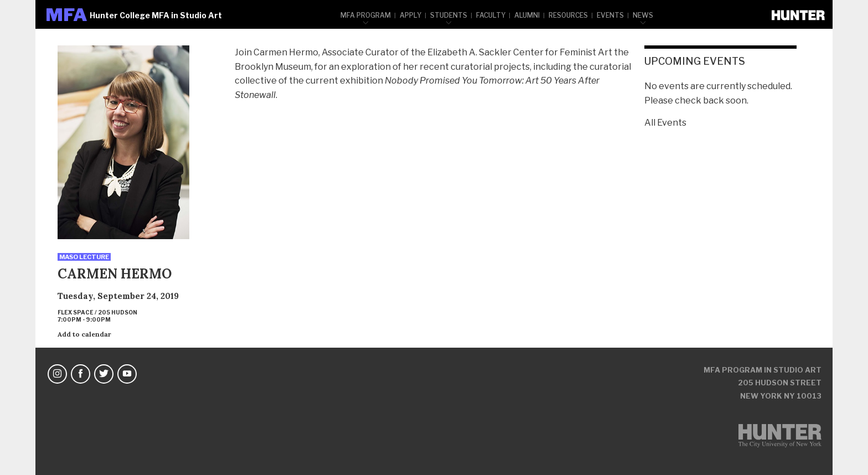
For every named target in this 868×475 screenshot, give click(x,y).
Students (449, 15)
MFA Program (366, 15)
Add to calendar (84, 334)
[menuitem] (366, 14)
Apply (410, 15)
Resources (568, 15)
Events (610, 15)
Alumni (527, 15)
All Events (665, 123)
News (643, 15)
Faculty (491, 15)
